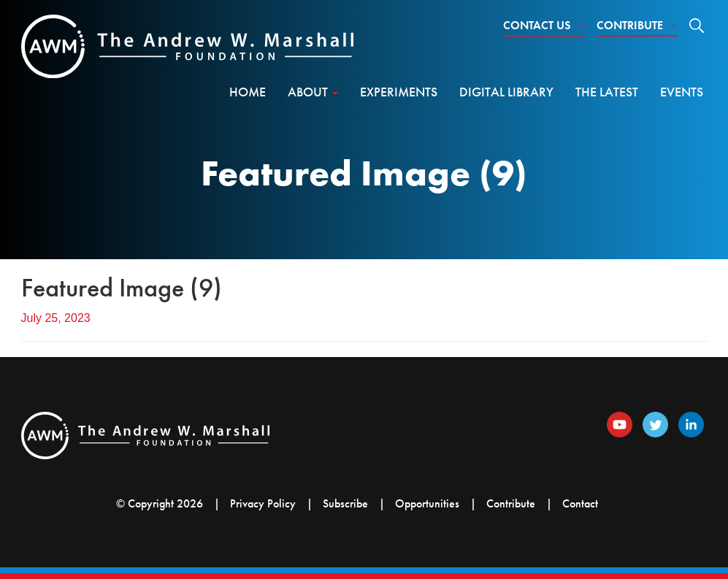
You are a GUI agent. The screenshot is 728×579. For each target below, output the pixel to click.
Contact (580, 503)
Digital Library (506, 92)
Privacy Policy (263, 503)
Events (682, 92)
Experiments (399, 92)
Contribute (637, 25)
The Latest (607, 92)
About (313, 92)
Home (248, 92)
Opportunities (427, 503)
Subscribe (345, 503)
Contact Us (544, 25)
